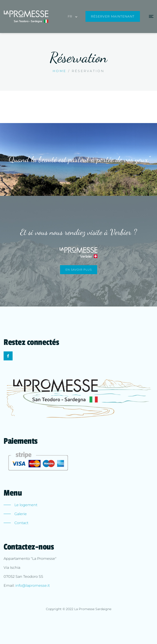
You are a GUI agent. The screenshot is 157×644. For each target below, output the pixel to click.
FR (70, 16)
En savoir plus (79, 270)
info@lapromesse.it (33, 586)
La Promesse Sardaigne (93, 609)
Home (59, 71)
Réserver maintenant (113, 16)
